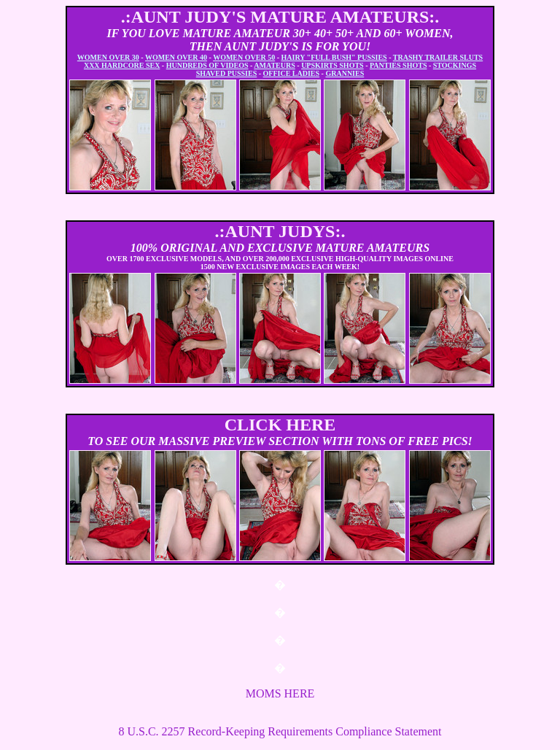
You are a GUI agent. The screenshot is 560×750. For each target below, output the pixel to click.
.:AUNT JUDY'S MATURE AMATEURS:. (280, 17)
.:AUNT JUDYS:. (280, 231)
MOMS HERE (280, 693)
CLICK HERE (280, 425)
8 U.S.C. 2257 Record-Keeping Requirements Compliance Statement (280, 731)
